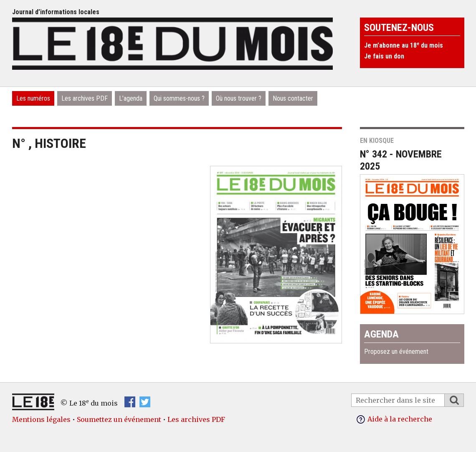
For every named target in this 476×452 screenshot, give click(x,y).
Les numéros (33, 98)
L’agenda (131, 98)
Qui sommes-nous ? (179, 98)
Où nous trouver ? (239, 98)
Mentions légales (41, 419)
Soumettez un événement (119, 419)
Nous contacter (293, 98)
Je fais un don (384, 56)
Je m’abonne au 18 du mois (404, 45)
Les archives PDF (85, 98)
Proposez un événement (396, 352)
